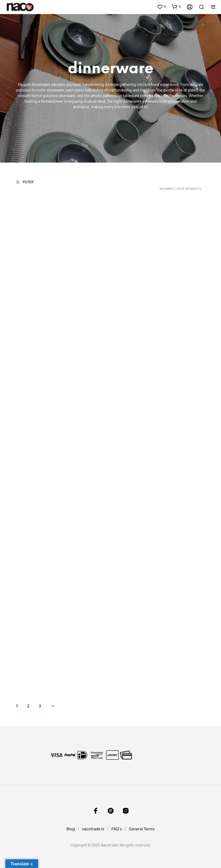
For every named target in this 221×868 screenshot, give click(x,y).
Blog (71, 829)
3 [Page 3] (40, 706)
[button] (161, 7)
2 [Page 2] (28, 706)
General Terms (142, 829)
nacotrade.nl (93, 829)
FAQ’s (117, 829)
